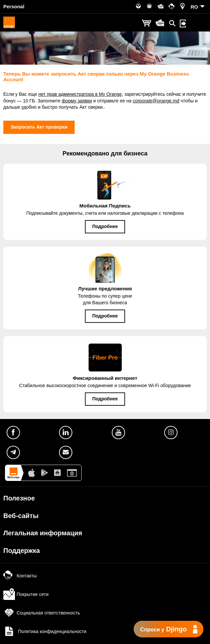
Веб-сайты (21, 516)
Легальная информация (43, 533)
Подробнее (105, 226)
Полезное (19, 498)
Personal (14, 6)
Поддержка (22, 551)
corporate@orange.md (156, 101)
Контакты (20, 576)
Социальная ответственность (42, 613)
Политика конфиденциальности (45, 631)
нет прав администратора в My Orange (80, 94)
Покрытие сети (26, 594)
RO (195, 7)
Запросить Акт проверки (39, 127)
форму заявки (77, 101)
